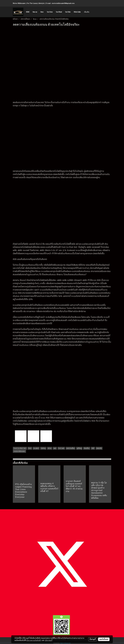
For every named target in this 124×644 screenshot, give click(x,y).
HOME (28, 12)
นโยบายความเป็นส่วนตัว (34, 640)
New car (35, 12)
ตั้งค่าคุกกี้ (93, 639)
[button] (93, 12)
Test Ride (68, 12)
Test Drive (50, 12)
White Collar (77, 12)
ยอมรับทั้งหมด (104, 639)
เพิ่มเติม (87, 12)
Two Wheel (59, 12)
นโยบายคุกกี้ (49, 640)
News (42, 12)
